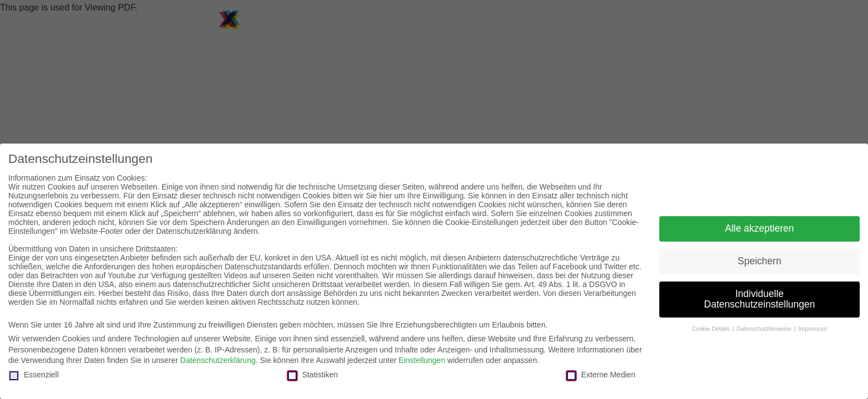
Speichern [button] (760, 261)
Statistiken (312, 375)
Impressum (813, 329)
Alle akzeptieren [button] (760, 228)
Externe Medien (601, 375)
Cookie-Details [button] (712, 329)
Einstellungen (422, 360)
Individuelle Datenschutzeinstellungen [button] (759, 299)
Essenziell (33, 375)
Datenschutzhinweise (765, 329)
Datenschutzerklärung (218, 360)
